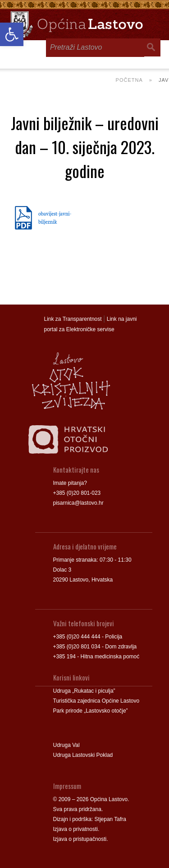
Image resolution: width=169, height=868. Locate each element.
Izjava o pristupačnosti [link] (80, 839)
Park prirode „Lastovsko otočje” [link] (91, 711)
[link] (12, 34)
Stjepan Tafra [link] (111, 819)
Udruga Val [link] (66, 745)
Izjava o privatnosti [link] (75, 829)
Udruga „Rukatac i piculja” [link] (84, 691)
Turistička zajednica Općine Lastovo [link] (96, 701)
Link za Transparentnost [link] (73, 319)
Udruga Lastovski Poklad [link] (83, 755)
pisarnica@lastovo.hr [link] (78, 503)
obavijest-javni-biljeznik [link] (55, 217)
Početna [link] (129, 80)
